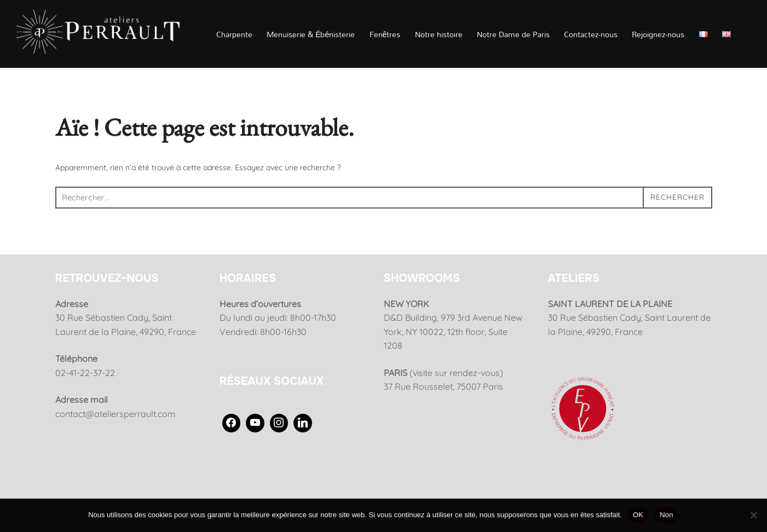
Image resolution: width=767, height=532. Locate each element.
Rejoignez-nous (658, 34)
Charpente (234, 34)
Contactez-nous (591, 34)
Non (667, 515)
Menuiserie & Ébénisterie (311, 34)
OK (638, 515)
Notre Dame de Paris (513, 34)
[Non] (753, 515)
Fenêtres (385, 34)
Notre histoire (439, 34)
